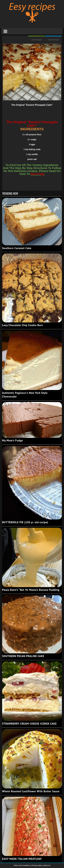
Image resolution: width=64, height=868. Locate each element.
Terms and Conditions (22, 865)
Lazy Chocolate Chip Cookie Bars (22, 325)
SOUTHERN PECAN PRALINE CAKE (23, 656)
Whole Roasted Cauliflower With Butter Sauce (31, 791)
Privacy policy (37, 865)
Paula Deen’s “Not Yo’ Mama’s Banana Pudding (31, 590)
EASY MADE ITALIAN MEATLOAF (22, 859)
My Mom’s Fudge (13, 440)
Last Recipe (36, 40)
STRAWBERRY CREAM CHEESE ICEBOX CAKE (29, 724)
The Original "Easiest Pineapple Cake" (32, 105)
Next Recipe (53, 40)
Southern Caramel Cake (17, 248)
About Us (47, 865)
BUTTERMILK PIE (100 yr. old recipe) (25, 522)
